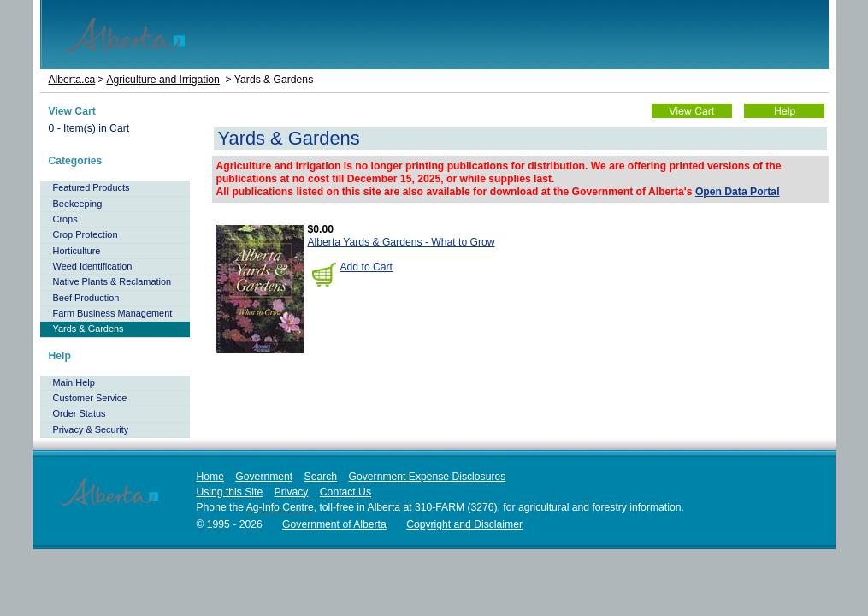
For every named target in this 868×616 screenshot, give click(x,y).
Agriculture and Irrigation (162, 80)
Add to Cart (367, 267)
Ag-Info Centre (280, 507)
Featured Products (92, 187)
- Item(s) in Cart (89, 128)
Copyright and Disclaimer (464, 524)
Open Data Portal (738, 192)
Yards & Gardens (89, 329)
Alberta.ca (72, 80)
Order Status (80, 413)
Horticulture (77, 251)
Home (210, 477)
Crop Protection (86, 234)
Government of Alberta (334, 524)
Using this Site (230, 492)
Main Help (74, 382)
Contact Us (345, 492)
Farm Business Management (113, 313)
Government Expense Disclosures (428, 477)
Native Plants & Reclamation (112, 281)
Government (264, 477)
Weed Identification (93, 266)
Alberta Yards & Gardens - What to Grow (402, 242)
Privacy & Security (91, 429)
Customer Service (90, 398)
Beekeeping (78, 204)
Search (321, 477)
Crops (65, 219)
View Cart (72, 111)
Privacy (292, 492)
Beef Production (86, 298)
